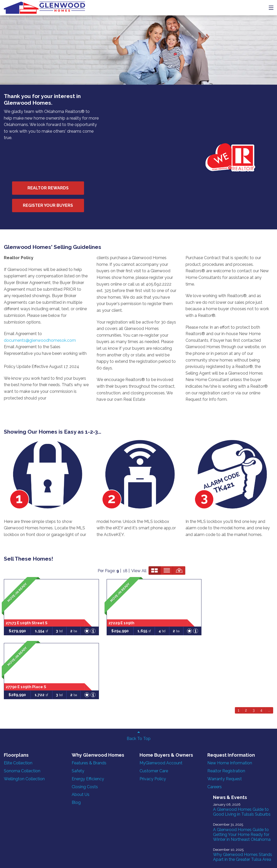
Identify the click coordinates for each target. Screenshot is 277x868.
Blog (64, 650)
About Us (68, 642)
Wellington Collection (24, 621)
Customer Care (129, 618)
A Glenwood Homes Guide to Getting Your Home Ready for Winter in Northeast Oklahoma (248, 641)
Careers (177, 628)
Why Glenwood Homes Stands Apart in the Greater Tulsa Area (248, 669)
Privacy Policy (128, 626)
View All (226, 480)
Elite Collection (18, 605)
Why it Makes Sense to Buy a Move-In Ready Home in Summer (247, 774)
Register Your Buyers (140, 122)
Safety (66, 618)
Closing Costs (72, 634)
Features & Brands (77, 611)
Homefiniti (27, 858)
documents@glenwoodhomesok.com (40, 260)
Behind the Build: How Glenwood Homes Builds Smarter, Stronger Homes (249, 696)
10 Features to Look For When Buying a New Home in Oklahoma (248, 724)
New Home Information (192, 605)
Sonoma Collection (22, 613)
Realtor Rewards (141, 105)
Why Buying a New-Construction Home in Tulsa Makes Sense (246, 749)
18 (212, 480)
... (269, 552)
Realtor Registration (189, 613)
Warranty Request (187, 621)
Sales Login (93, 853)
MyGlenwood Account (136, 611)
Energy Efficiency (76, 626)
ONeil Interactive (87, 858)
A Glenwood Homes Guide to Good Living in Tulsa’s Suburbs (248, 614)
